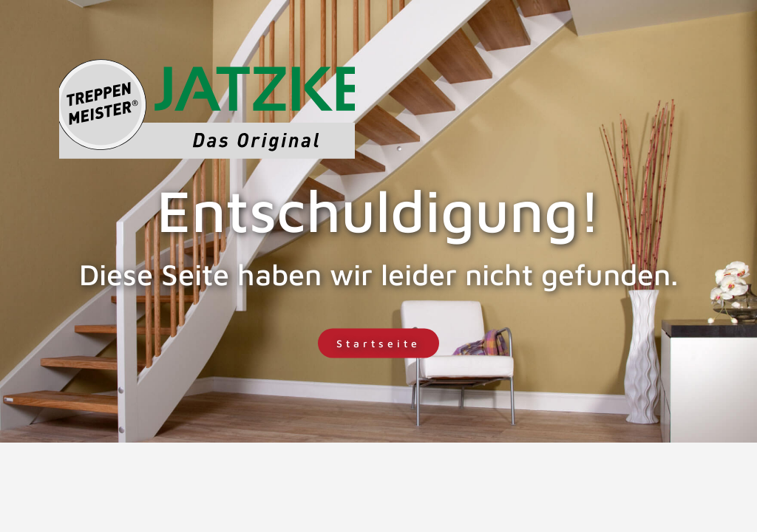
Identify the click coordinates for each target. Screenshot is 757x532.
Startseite (378, 343)
